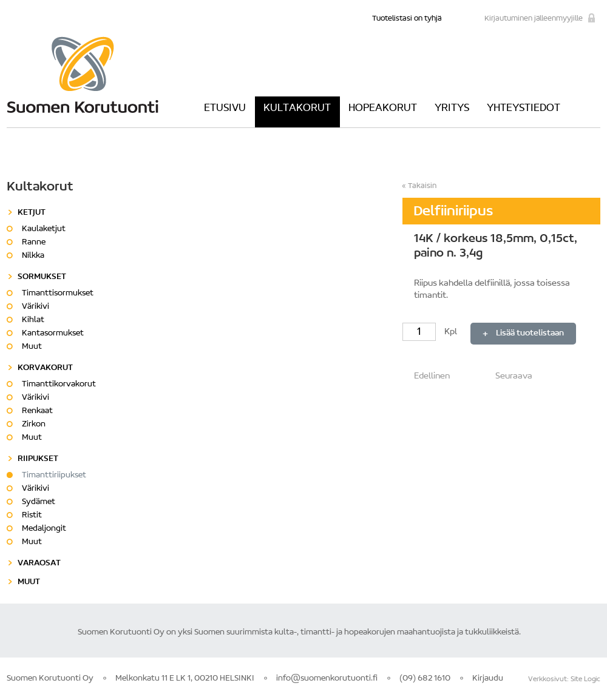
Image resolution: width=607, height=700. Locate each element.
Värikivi (36, 307)
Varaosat (39, 564)
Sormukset (42, 277)
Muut (32, 347)
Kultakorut (297, 109)
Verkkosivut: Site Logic (564, 679)
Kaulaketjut (44, 229)
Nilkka (33, 256)
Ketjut (32, 213)
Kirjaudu (488, 679)
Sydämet (39, 502)
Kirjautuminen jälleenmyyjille (534, 19)
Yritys (452, 109)
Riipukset (38, 459)
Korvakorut (45, 368)
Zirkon (34, 425)
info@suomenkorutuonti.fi (327, 679)
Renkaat (37, 411)
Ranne (34, 243)
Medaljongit (44, 529)
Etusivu (225, 109)
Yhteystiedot (524, 109)
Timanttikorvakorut (59, 385)
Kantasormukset (53, 334)
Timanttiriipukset (54, 476)
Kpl (431, 332)
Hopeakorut (383, 109)
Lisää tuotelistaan (530, 334)
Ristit (32, 516)
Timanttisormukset (58, 294)
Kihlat (33, 320)
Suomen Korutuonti (83, 75)
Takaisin (422, 186)
